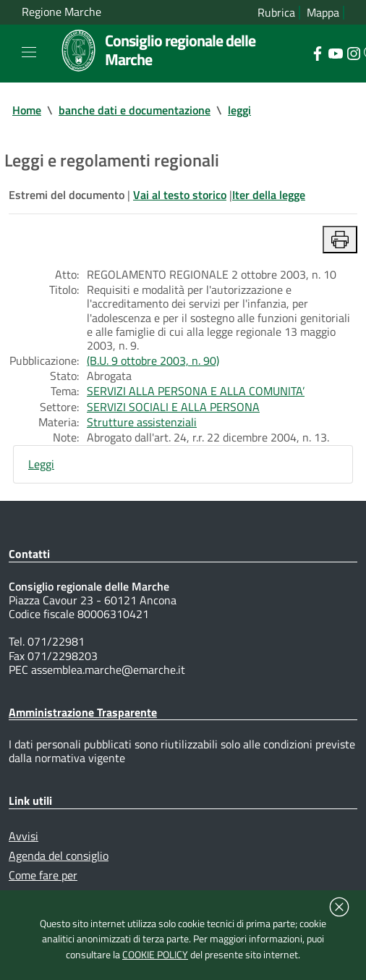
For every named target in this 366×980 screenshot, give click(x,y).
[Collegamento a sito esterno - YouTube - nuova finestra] (335, 52)
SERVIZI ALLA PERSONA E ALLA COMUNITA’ (196, 391)
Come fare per (43, 875)
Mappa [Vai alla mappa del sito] (323, 13)
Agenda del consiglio (59, 856)
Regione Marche (61, 12)
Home (27, 110)
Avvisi (24, 836)
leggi (239, 110)
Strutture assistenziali (142, 422)
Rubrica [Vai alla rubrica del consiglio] (276, 13)
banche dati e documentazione (135, 110)
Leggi (41, 464)
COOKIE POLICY (155, 955)
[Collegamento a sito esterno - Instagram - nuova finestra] (353, 52)
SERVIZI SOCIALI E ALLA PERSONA (173, 407)
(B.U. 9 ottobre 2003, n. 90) (153, 360)
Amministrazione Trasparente (83, 712)
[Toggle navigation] (29, 52)
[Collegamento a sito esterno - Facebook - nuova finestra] (317, 52)
